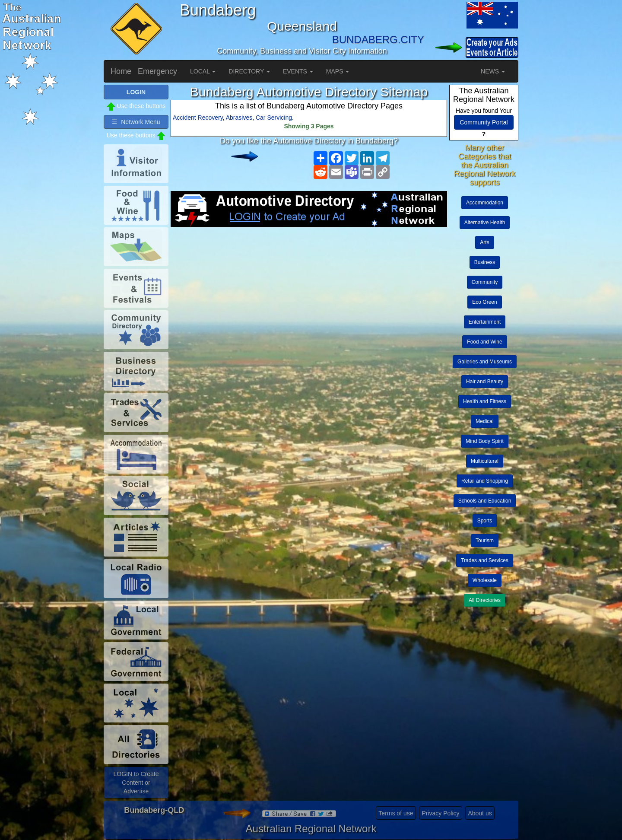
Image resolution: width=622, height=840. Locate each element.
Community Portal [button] (484, 122)
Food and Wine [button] (484, 342)
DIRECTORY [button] (249, 71)
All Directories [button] (485, 600)
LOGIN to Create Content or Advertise (136, 783)
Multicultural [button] (485, 461)
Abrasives (239, 118)
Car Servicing (274, 118)
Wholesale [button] (485, 580)
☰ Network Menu (136, 122)
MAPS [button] (338, 71)
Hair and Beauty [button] (485, 382)
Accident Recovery (198, 118)
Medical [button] (484, 421)
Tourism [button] (485, 541)
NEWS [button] (493, 71)
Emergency (157, 71)
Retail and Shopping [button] (485, 481)
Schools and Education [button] (485, 501)
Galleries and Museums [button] (485, 362)
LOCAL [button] (203, 71)
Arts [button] (484, 242)
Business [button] (485, 262)
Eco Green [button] (484, 302)
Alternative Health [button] (485, 223)
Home (121, 71)
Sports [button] (485, 521)
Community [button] (485, 282)
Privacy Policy (440, 813)
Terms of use (396, 813)
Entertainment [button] (485, 322)
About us (480, 813)
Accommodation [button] (485, 203)
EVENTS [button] (298, 71)
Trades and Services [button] (485, 560)
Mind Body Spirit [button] (484, 441)
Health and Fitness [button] (485, 401)
